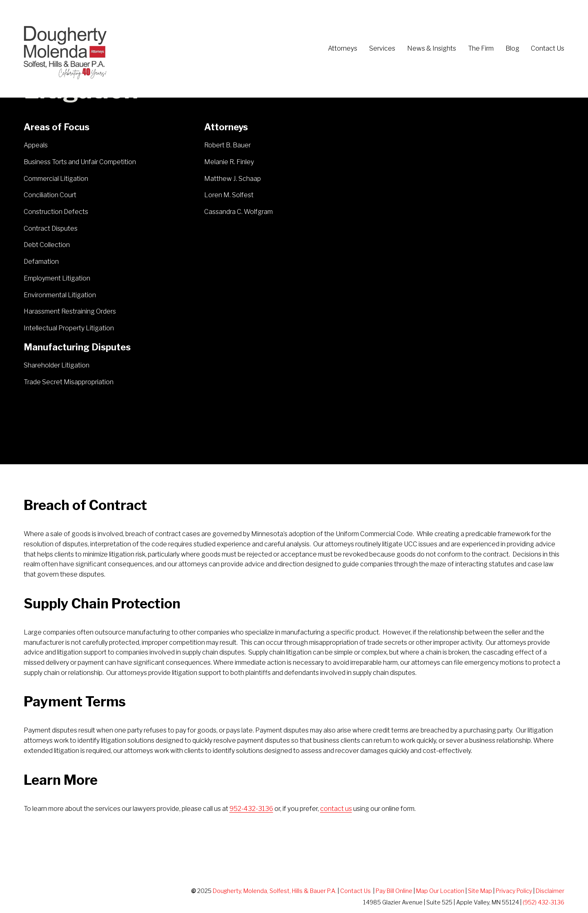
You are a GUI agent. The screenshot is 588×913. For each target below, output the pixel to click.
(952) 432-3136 (543, 902)
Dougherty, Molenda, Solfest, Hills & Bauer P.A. (275, 891)
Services (382, 48)
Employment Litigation (57, 278)
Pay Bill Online (394, 891)
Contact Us (548, 48)
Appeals (36, 145)
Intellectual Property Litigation (69, 328)
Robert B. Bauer (227, 145)
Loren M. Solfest (229, 195)
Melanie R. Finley (229, 162)
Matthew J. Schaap (233, 179)
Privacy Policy (514, 891)
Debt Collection (47, 245)
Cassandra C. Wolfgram (238, 212)
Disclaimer (550, 891)
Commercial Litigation (56, 179)
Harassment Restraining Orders (70, 311)
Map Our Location (440, 891)
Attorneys (343, 48)
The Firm (481, 48)
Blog (512, 48)
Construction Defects (56, 212)
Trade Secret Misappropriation (69, 382)
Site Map (480, 891)
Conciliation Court (50, 195)
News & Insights (432, 48)
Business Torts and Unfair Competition (80, 162)
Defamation (41, 262)
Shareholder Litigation (57, 365)
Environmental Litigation (60, 295)
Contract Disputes (51, 228)
